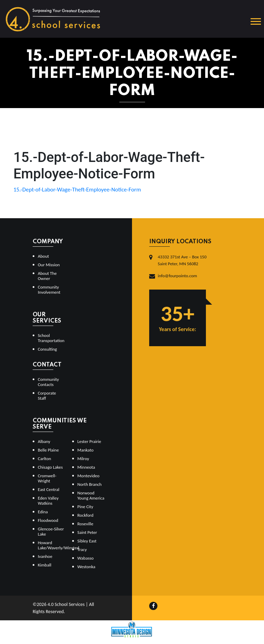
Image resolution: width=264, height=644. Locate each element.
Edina (43, 512)
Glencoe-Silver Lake (51, 531)
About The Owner (47, 276)
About (43, 256)
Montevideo (88, 476)
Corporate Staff (47, 396)
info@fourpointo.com (177, 276)
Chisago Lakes (50, 467)
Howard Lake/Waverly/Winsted (52, 545)
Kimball (45, 565)
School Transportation (51, 338)
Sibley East (87, 541)
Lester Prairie (89, 441)
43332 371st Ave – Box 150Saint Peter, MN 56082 (182, 260)
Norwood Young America (91, 495)
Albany (44, 441)
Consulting (47, 349)
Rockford (85, 515)
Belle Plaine (48, 450)
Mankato (85, 450)
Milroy (83, 459)
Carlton (45, 459)
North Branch (90, 484)
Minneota (86, 467)
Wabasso (85, 558)
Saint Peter (87, 532)
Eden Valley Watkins (48, 501)
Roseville (85, 524)
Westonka (86, 567)
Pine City (85, 507)
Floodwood (48, 520)
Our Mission (49, 265)
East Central (49, 489)
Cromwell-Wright (47, 478)
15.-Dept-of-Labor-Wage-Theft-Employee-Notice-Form (77, 190)
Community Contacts (48, 382)
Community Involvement (49, 290)
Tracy (82, 549)
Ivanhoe (45, 556)
